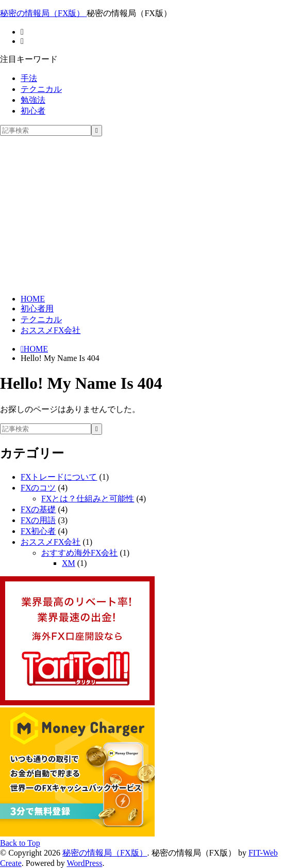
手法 (29, 78)
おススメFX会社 (51, 330)
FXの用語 (38, 520)
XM (69, 563)
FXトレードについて (59, 477)
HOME (33, 299)
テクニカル (41, 89)
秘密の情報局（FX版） (105, 853)
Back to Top (20, 843)
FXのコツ (38, 488)
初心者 (33, 111)
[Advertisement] (149, 214)
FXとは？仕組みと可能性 (88, 499)
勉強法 (33, 100)
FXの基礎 (38, 509)
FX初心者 (38, 531)
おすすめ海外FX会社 (79, 553)
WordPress (84, 863)
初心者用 (37, 309)
